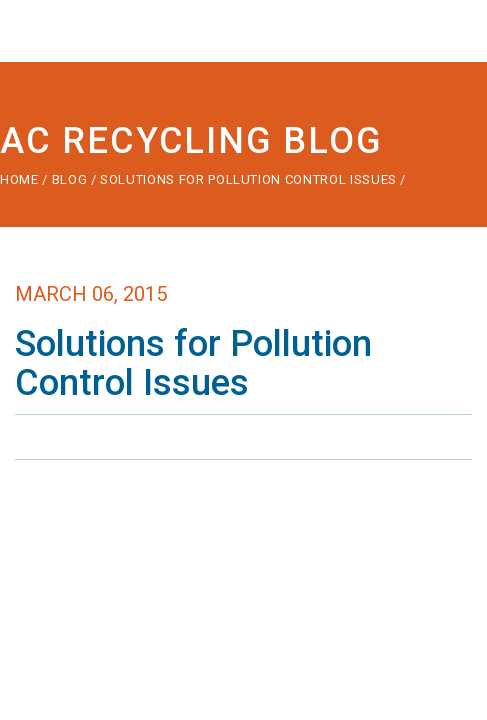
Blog (70, 179)
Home (19, 179)
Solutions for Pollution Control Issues (250, 179)
